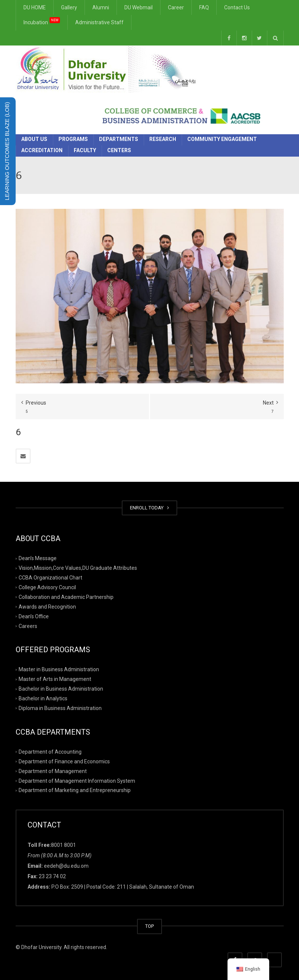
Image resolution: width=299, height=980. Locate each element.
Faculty (85, 150)
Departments (119, 139)
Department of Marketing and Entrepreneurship (75, 790)
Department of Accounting (50, 752)
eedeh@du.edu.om (66, 866)
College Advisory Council (47, 587)
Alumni (101, 7)
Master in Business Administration (59, 669)
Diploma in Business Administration (60, 708)
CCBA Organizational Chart (50, 578)
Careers (28, 626)
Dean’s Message (38, 558)
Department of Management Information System (77, 780)
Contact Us (237, 7)
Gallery (69, 7)
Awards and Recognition (47, 607)
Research (163, 139)
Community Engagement (222, 139)
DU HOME (35, 7)
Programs (73, 139)
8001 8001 (63, 845)
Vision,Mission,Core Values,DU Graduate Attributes (78, 568)
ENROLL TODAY (149, 508)
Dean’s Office (34, 616)
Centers (119, 150)
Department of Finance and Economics (64, 761)
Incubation (42, 21)
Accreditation (42, 150)
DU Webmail (139, 7)
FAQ (204, 7)
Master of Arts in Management (55, 679)
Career (176, 7)
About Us (34, 139)
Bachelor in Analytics (43, 698)
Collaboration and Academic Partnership (66, 597)
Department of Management (53, 771)
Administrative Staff (99, 22)
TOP (149, 926)
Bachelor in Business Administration (61, 689)
